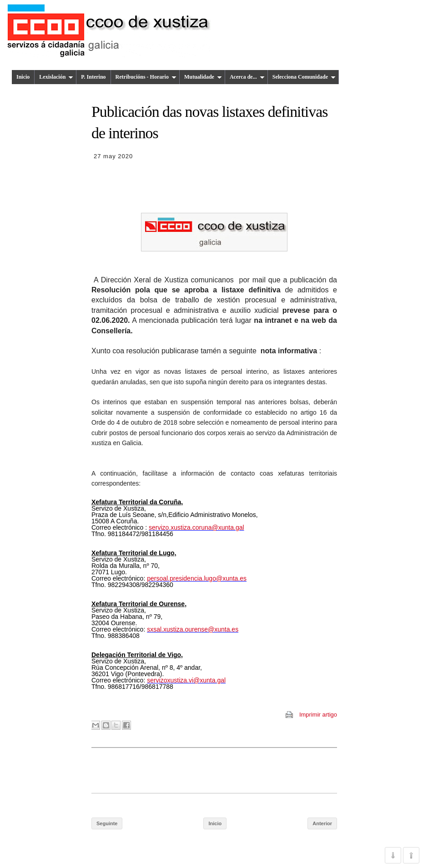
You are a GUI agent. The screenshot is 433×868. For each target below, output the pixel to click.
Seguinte (107, 823)
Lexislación (56, 77)
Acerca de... (247, 77)
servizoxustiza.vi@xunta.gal (186, 680)
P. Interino (93, 77)
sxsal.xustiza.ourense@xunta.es (193, 629)
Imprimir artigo (318, 715)
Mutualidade (203, 77)
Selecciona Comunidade (304, 77)
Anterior (322, 823)
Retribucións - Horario (146, 77)
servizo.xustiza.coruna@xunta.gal (196, 527)
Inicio (23, 77)
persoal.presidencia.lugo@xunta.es (197, 578)
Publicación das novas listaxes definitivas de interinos (209, 122)
